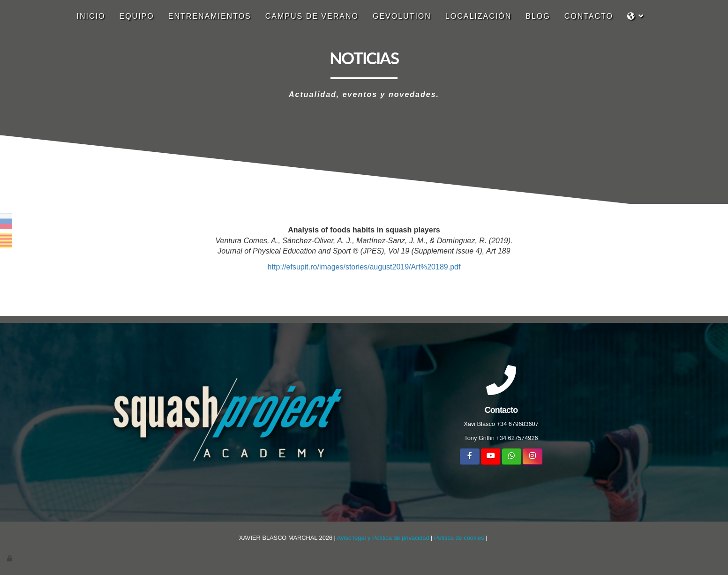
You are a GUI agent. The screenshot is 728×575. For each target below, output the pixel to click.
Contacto (589, 16)
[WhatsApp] (512, 457)
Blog (538, 16)
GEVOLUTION (402, 16)
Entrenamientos (210, 16)
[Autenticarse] (10, 558)
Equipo (136, 16)
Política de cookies (459, 538)
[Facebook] (469, 457)
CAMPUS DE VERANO (312, 16)
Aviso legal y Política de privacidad (383, 538)
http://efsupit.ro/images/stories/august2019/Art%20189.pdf (364, 267)
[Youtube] (491, 457)
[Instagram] (532, 457)
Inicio (91, 16)
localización (478, 16)
